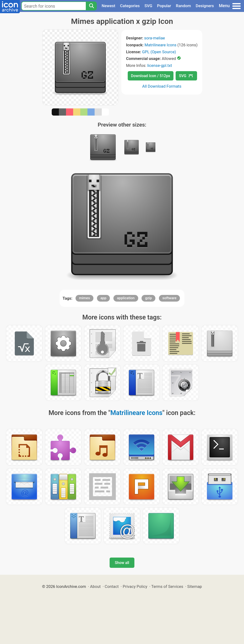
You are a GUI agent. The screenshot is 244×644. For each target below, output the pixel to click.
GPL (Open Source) (159, 52)
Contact (112, 586)
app (104, 298)
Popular (164, 6)
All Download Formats (162, 86)
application (126, 298)
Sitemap (195, 586)
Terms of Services (167, 586)
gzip (148, 298)
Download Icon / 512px (151, 76)
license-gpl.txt (160, 65)
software (170, 298)
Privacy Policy (135, 586)
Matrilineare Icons (161, 45)
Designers (205, 6)
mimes (85, 298)
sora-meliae (155, 38)
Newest (108, 6)
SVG (148, 6)
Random (183, 6)
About (95, 586)
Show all (122, 563)
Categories (130, 6)
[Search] (91, 6)
